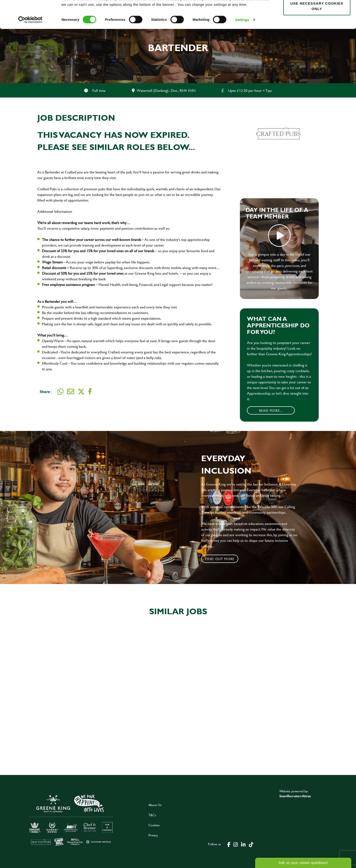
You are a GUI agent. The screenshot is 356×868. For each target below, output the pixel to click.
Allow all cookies (317, 12)
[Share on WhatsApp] (61, 392)
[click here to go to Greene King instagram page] (235, 844)
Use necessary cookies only (317, 30)
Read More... (271, 410)
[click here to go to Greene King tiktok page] (251, 844)
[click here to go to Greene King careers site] (71, 820)
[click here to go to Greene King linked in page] (243, 844)
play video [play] (279, 236)
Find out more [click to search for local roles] (220, 559)
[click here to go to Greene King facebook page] (229, 844)
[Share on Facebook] (90, 391)
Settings (242, 43)
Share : (46, 391)
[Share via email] (71, 392)
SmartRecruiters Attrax (295, 796)
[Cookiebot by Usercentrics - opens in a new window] (30, 44)
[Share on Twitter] (81, 392)
